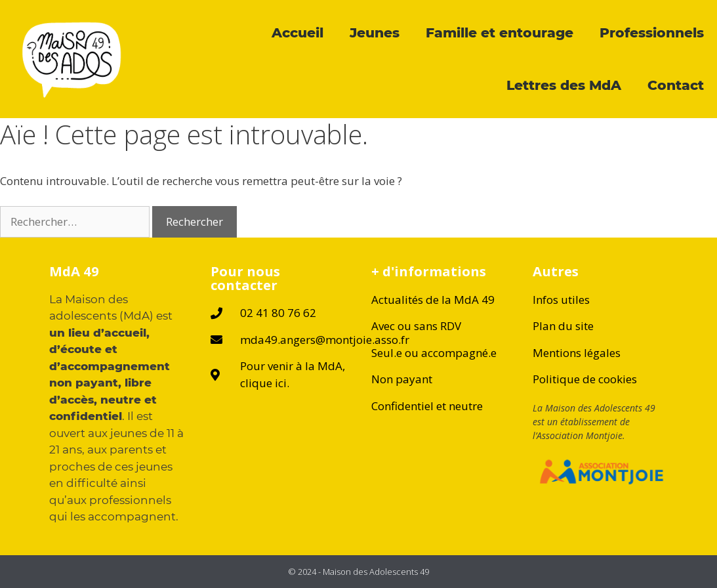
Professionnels (652, 32)
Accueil (297, 32)
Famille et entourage (500, 32)
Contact (676, 85)
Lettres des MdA (564, 85)
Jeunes (375, 32)
